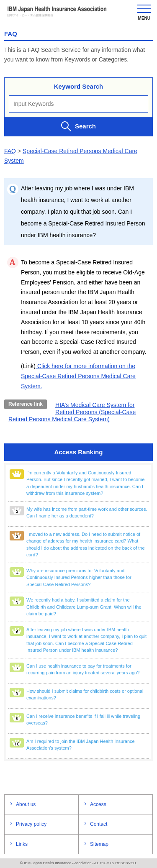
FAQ (10, 151)
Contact (99, 824)
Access (98, 804)
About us (26, 804)
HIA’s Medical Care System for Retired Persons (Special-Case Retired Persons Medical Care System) (72, 412)
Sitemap (99, 844)
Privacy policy (31, 824)
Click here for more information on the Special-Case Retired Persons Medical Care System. (78, 376)
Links (22, 844)
